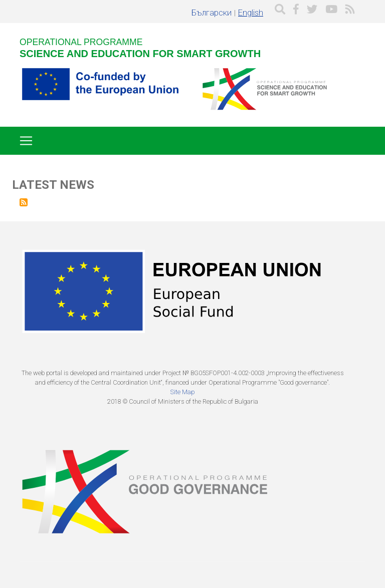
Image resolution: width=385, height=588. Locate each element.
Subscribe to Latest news (24, 202)
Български (212, 13)
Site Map (182, 392)
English (251, 13)
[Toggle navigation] (26, 141)
